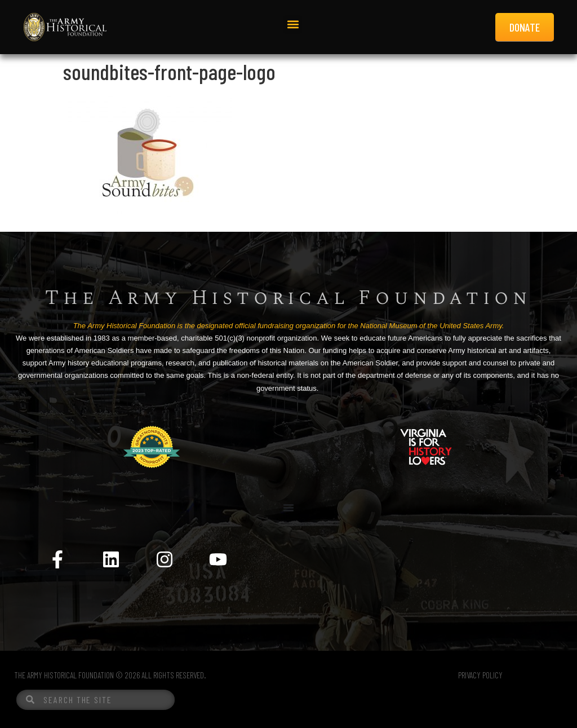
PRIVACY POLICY (480, 675)
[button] (293, 25)
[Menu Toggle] (288, 508)
